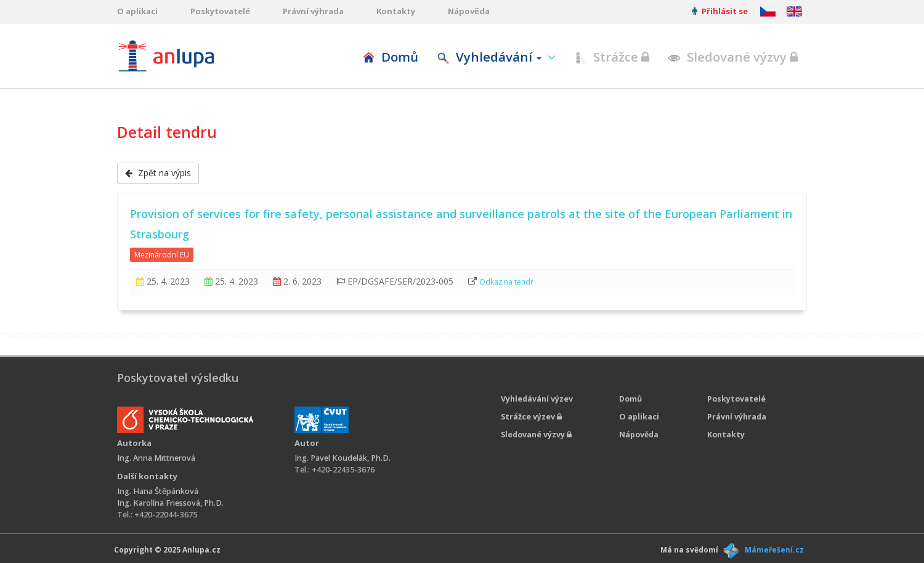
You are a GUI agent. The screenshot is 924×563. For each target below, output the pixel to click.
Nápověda (469, 11)
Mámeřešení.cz (774, 550)
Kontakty (396, 11)
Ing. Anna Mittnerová (156, 458)
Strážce (612, 57)
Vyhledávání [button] (491, 57)
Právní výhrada (313, 11)
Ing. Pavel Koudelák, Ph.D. (342, 458)
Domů (390, 57)
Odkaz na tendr (506, 282)
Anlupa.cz (201, 550)
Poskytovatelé (220, 11)
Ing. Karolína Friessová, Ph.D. (170, 503)
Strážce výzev (531, 417)
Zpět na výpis (158, 173)
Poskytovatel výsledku (178, 378)
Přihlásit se (720, 11)
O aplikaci (137, 11)
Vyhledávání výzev (537, 399)
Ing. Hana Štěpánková (158, 491)
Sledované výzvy (733, 57)
